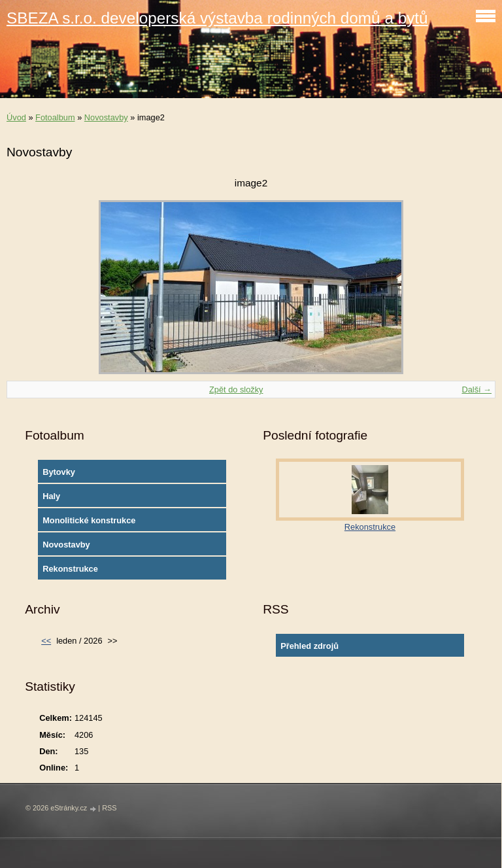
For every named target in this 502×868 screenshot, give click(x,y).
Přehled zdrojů (310, 646)
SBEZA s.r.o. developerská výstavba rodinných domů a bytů (217, 18)
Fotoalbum (55, 117)
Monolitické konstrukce (89, 520)
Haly (51, 496)
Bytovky (59, 472)
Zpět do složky (236, 390)
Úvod (16, 117)
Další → (477, 390)
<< (46, 641)
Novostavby (106, 117)
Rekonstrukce (70, 569)
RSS (109, 808)
